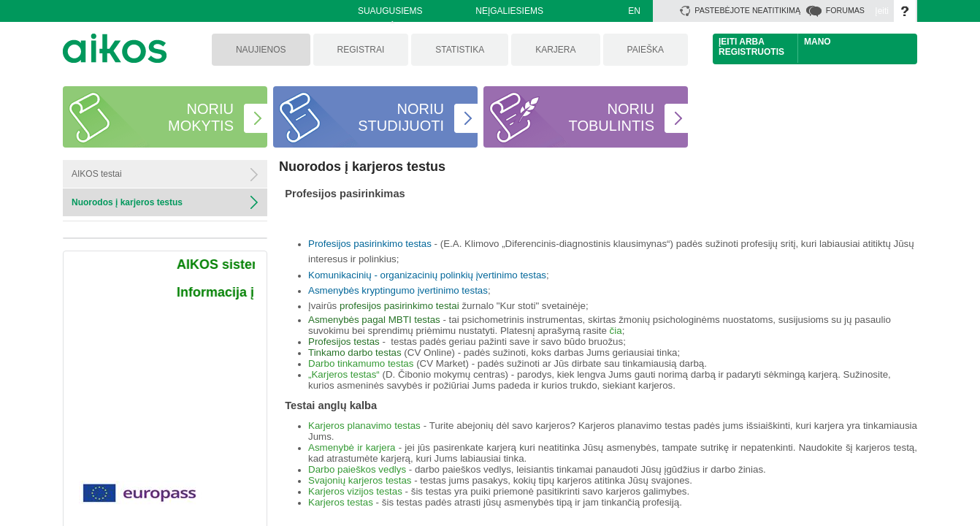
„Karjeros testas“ (344, 374)
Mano (818, 42)
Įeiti (882, 11)
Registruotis (751, 52)
